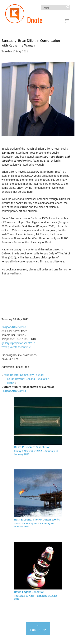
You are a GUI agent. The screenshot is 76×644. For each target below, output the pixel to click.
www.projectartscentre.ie (16, 347)
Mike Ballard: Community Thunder (24, 375)
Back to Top (38, 630)
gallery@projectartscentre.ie (18, 343)
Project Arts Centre (14, 327)
